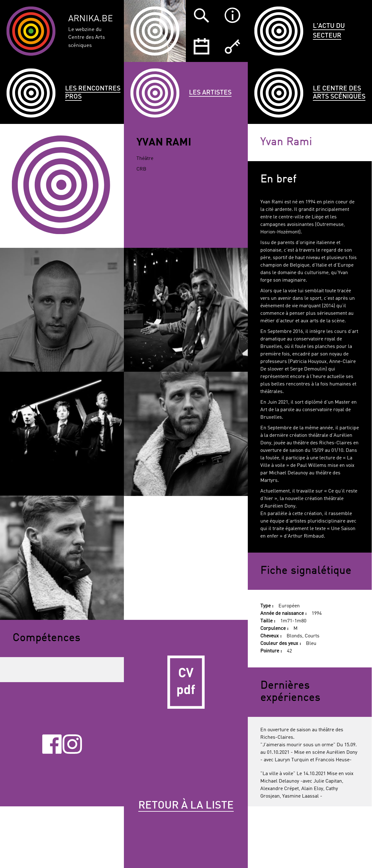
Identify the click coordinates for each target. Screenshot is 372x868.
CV (186, 682)
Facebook (52, 744)
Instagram (72, 744)
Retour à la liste (186, 806)
